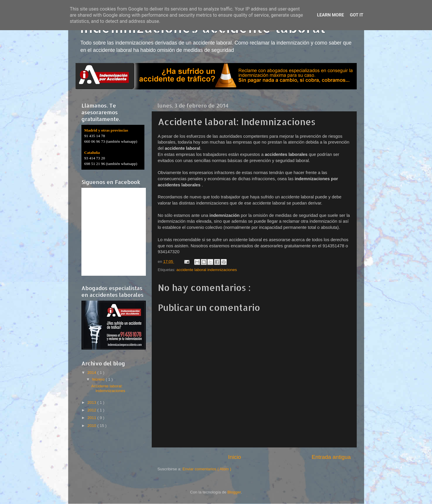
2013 (92, 402)
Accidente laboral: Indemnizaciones (108, 388)
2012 (92, 410)
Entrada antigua (331, 457)
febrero (99, 379)
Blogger (234, 492)
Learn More (330, 15)
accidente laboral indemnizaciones (206, 270)
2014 (92, 373)
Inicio (235, 457)
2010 (92, 426)
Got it (356, 15)
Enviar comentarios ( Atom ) (207, 469)
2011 (92, 418)
